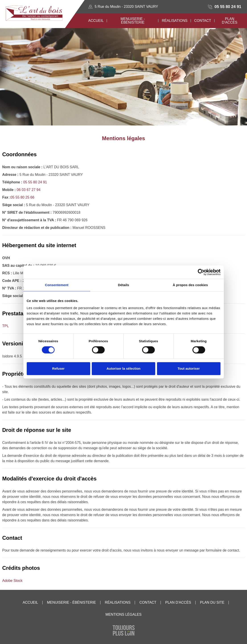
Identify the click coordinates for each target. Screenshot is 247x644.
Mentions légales (124, 614)
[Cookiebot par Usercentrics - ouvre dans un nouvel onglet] (201, 272)
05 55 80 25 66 (22, 197)
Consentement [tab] (57, 285)
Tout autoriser (189, 368)
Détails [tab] (124, 285)
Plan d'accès (178, 602)
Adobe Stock (12, 581)
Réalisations (118, 602)
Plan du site (212, 602)
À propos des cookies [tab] (190, 285)
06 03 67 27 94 (29, 190)
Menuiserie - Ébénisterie (71, 602)
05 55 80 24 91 (228, 7)
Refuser (58, 368)
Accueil (30, 602)
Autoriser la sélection (123, 368)
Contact (148, 602)
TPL (5, 326)
